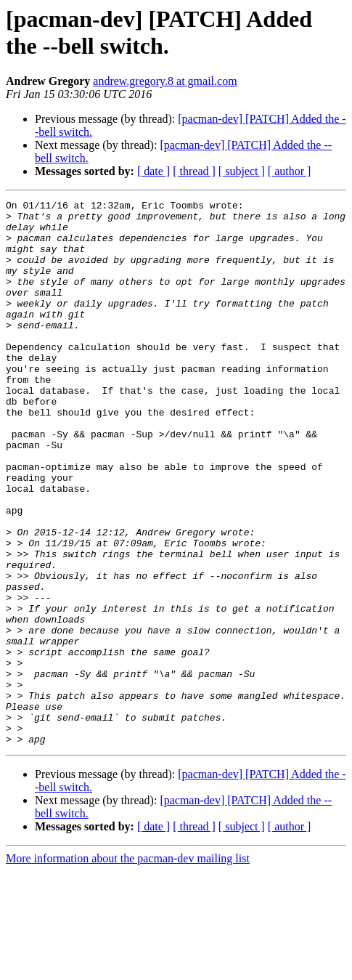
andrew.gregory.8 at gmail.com (165, 81)
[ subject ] (242, 171)
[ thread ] (194, 171)
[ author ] (290, 171)
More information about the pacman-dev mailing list (128, 967)
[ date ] (154, 171)
